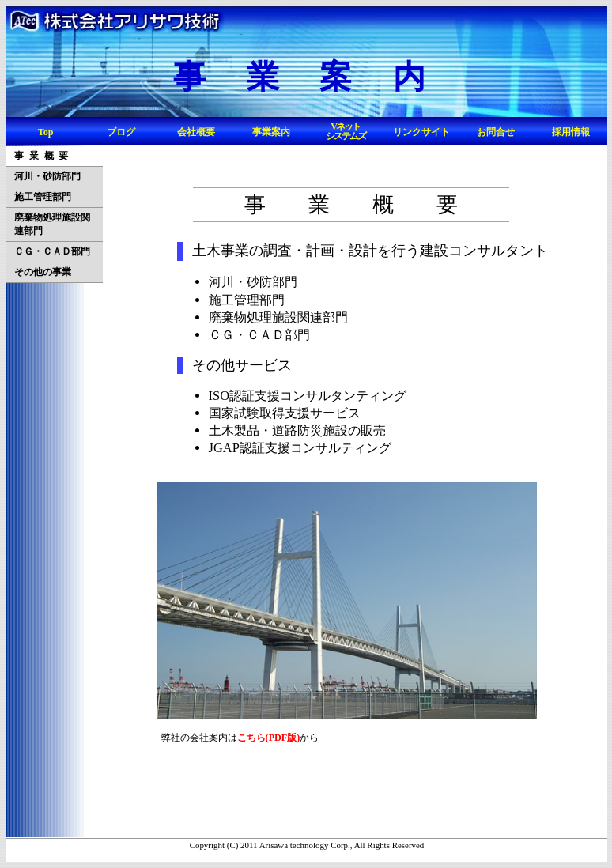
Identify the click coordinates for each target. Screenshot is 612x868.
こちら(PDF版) (269, 738)
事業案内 (271, 132)
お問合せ (496, 132)
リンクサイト (421, 132)
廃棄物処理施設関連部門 (52, 224)
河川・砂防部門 (47, 176)
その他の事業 (43, 272)
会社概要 (196, 132)
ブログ (121, 132)
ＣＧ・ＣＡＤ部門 (52, 251)
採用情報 (571, 132)
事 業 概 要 (41, 156)
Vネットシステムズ (346, 131)
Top (46, 132)
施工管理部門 (43, 197)
